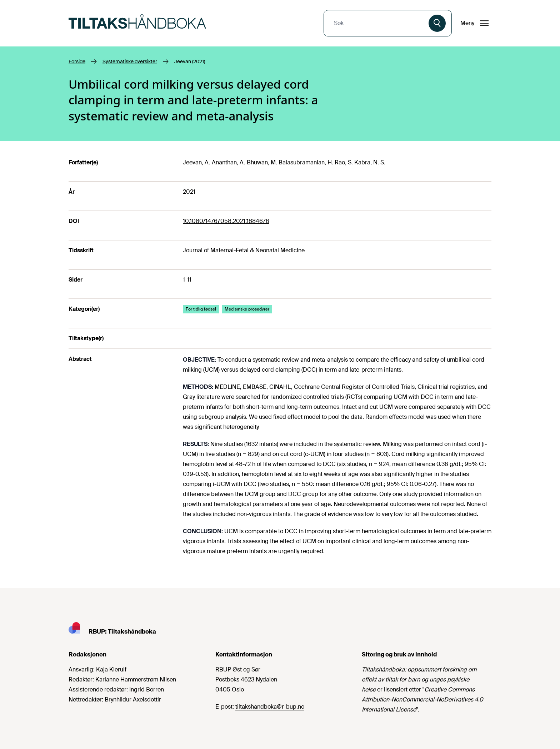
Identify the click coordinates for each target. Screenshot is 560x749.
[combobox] (377, 23)
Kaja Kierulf (111, 669)
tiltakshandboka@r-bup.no (270, 707)
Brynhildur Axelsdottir (133, 700)
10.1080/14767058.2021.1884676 (226, 221)
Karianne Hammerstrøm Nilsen (136, 679)
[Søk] (437, 23)
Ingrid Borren (147, 690)
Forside (77, 61)
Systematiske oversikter (130, 61)
